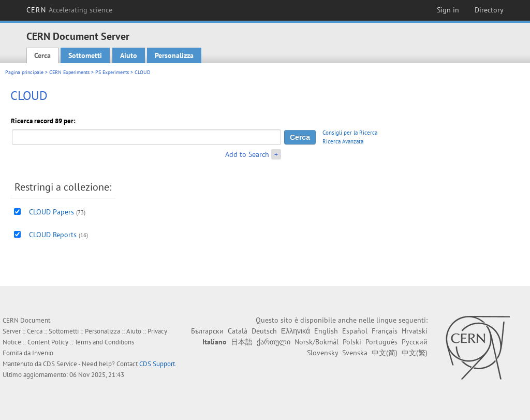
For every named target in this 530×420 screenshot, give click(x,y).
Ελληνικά (296, 331)
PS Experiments (112, 72)
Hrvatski (415, 331)
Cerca (42, 55)
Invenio (43, 353)
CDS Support (157, 364)
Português (381, 342)
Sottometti (85, 55)
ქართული (274, 342)
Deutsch (264, 331)
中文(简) (385, 353)
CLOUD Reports (53, 235)
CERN (69, 10)
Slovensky (322, 353)
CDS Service (60, 364)
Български (207, 331)
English (326, 331)
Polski (352, 342)
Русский (415, 342)
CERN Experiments (69, 72)
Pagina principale (24, 72)
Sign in (448, 10)
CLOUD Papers (51, 212)
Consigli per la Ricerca (350, 133)
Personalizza (174, 55)
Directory (489, 10)
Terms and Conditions (104, 342)
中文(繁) (415, 353)
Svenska (355, 353)
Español (355, 331)
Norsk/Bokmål (316, 342)
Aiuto (129, 55)
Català (238, 331)
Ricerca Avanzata (343, 141)
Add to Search (247, 154)
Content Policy (48, 342)
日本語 (242, 342)
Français (385, 331)
